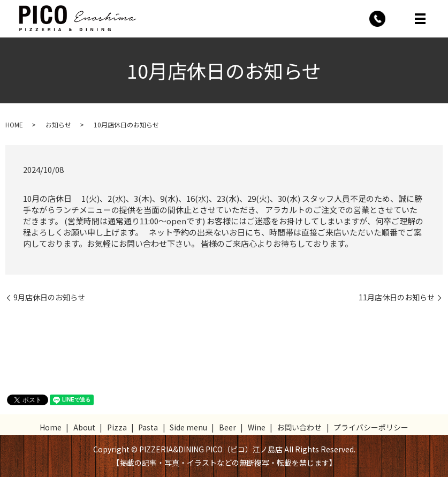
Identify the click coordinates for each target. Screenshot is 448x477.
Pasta (148, 427)
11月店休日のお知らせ (397, 297)
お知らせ (58, 124)
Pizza (117, 427)
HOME (14, 124)
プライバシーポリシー (371, 427)
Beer (227, 427)
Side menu (188, 427)
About (84, 427)
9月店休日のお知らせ (49, 297)
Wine (257, 427)
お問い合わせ (299, 427)
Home (51, 427)
